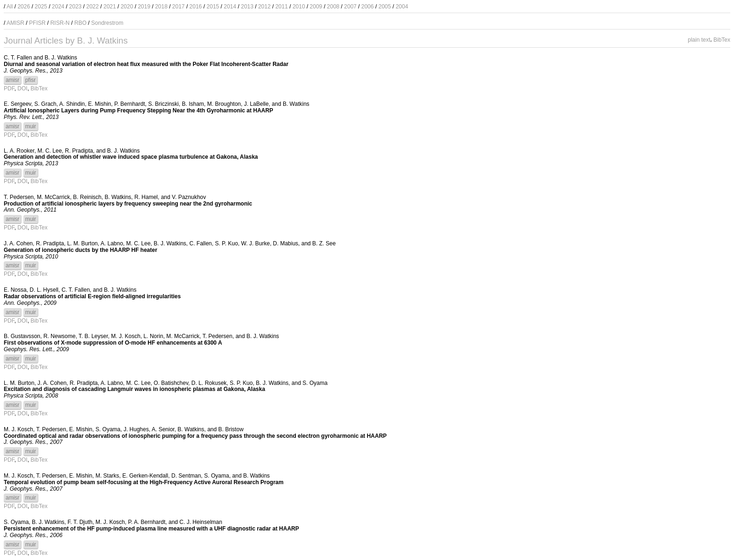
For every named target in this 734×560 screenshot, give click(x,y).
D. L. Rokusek (209, 383)
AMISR (15, 23)
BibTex (722, 39)
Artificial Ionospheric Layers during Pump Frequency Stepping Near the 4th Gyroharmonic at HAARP (138, 111)
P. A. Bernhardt (147, 522)
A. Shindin (72, 104)
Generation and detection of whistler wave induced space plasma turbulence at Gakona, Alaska (131, 157)
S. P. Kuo (226, 243)
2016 (196, 7)
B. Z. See (324, 243)
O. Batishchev (171, 383)
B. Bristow (231, 429)
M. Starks (107, 476)
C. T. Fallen (18, 58)
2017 (179, 7)
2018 (161, 7)
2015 (213, 7)
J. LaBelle (256, 104)
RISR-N (60, 23)
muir (31, 126)
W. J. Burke (255, 243)
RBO (81, 23)
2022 (92, 7)
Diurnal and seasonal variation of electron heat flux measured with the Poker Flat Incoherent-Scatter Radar (146, 64)
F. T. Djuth (80, 522)
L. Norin (154, 336)
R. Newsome (60, 336)
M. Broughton (224, 104)
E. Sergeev (17, 104)
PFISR (37, 23)
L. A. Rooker (19, 151)
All (10, 7)
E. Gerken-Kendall (145, 476)
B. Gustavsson (22, 336)
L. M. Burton (82, 243)
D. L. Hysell (44, 290)
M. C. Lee (50, 151)
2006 (368, 7)
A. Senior (163, 429)
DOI (22, 88)
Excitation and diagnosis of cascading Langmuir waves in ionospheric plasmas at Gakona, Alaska (134, 389)
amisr (12, 80)
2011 (282, 7)
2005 (385, 7)
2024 (58, 7)
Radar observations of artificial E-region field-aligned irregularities (92, 296)
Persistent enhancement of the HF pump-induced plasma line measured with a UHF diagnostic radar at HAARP (151, 529)
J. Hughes (136, 429)
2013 (247, 7)
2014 (230, 7)
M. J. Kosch (126, 336)
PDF (9, 88)
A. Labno (112, 243)
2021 (110, 7)
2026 (24, 7)
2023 (76, 7)
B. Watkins (296, 104)
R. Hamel (146, 197)
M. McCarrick (54, 197)
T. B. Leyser (93, 336)
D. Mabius (286, 243)
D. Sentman (186, 476)
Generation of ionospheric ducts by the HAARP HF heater (81, 250)
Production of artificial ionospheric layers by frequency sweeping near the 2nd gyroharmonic (128, 204)
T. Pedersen (19, 197)
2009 (316, 7)
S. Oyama (315, 383)
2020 (127, 7)
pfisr (31, 80)
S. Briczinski (163, 104)
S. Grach (45, 104)
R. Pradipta (79, 151)
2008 (333, 7)
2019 (144, 7)
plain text (699, 39)
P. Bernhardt (130, 104)
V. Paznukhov (189, 197)
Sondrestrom (107, 23)
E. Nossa (15, 290)
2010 (299, 7)
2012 (264, 7)
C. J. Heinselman (201, 522)
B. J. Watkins (61, 58)
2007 (350, 7)
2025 (41, 7)
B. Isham (193, 104)
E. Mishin (99, 104)
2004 (402, 7)
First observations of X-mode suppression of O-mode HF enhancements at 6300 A (113, 343)
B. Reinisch (87, 197)
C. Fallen (200, 243)
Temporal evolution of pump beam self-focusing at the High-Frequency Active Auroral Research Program (144, 482)
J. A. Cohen (18, 243)
